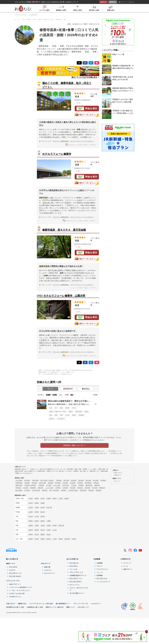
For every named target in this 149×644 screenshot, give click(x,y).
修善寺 (71, 412)
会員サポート (128, 569)
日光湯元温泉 (36, 490)
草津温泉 (103, 480)
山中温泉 (49, 485)
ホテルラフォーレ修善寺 (57, 154)
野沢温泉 (58, 483)
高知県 (49, 534)
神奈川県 (49, 507)
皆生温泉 (73, 488)
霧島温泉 (102, 488)
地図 (78, 103)
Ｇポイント (117, 481)
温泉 (51, 415)
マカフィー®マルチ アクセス (79, 589)
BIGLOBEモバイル (15, 573)
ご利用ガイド (118, 475)
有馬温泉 (18, 488)
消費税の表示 (22, 604)
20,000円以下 (61, 419)
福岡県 (31, 539)
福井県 (43, 516)
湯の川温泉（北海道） (47, 480)
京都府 (37, 525)
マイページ (123, 2)
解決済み (86, 389)
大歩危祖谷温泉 (73, 490)
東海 (61, 408)
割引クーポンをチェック (87, 115)
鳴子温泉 (66, 480)
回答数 (55, 395)
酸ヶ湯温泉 (19, 490)
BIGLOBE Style (102, 578)
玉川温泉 (27, 490)
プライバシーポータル (81, 604)
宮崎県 (61, 539)
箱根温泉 (45, 490)
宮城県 (49, 498)
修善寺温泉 (79, 412)
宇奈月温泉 (66, 485)
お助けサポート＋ (15, 584)
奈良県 (55, 525)
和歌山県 (61, 525)
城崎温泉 (97, 485)
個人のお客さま (12, 559)
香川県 (37, 534)
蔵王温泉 (88, 480)
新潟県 (43, 512)
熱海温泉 (91, 490)
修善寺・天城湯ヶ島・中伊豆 (58, 412)
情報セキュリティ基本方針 (55, 607)
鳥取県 (31, 530)
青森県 (37, 498)
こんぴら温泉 (49, 488)
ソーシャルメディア (103, 582)
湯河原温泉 (88, 483)
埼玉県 (31, 507)
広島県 (49, 530)
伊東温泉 (96, 483)
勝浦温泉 (33, 488)
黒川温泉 (95, 488)
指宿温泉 (99, 490)
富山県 (31, 516)
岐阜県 (37, 521)
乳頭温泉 (59, 480)
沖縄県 (74, 539)
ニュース (100, 572)
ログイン (132, 2)
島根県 (37, 530)
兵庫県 (49, 525)
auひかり (12, 570)
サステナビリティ (103, 569)
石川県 (37, 516)
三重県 (49, 521)
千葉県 (37, 507)
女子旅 (67, 415)
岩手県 (43, 498)
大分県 (55, 539)
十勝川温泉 (35, 480)
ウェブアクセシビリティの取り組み (41, 604)
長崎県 (43, 539)
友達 (51, 408)
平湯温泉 (81, 485)
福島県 (67, 498)
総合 (72, 395)
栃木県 (31, 503)
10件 (92, 96)
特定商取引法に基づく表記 (15, 607)
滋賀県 (31, 525)
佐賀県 (37, 539)
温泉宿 (74, 415)
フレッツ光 (73, 569)
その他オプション (15, 597)
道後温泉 (40, 488)
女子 (56, 408)
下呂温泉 (74, 485)
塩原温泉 (51, 483)
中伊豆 (74, 408)
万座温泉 (27, 483)
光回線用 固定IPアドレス (78, 575)
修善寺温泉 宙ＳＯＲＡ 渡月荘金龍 (64, 230)
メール (126, 566)
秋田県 (55, 498)
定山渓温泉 (19, 480)
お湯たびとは (118, 473)
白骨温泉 (65, 483)
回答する (103, 2)
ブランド (100, 566)
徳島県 (31, 534)
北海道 (31, 498)
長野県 (37, 512)
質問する (113, 2)
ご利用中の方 (125, 559)
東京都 (43, 507)
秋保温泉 (74, 480)
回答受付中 (68, 389)
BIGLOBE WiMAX (15, 576)
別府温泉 (87, 488)
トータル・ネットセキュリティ (20, 590)
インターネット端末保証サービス (20, 587)
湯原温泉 (80, 488)
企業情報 (97, 559)
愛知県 (43, 521)
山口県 (55, 530)
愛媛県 (43, 534)
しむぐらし (48, 570)
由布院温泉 (83, 490)
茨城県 (43, 503)
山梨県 (31, 512)
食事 (61, 415)
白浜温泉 (26, 488)
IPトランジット (75, 585)
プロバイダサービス (76, 572)
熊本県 (49, 539)
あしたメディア (49, 573)
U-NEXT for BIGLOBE (17, 593)
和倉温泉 (41, 485)
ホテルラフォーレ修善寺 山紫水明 (64, 296)
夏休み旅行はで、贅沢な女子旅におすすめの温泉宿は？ (74, 141)
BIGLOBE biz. (74, 563)
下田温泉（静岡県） (31, 485)
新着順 (48, 395)
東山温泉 (81, 480)
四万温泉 (34, 483)
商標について (71, 607)
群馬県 (37, 503)
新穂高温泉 (89, 485)
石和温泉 (80, 483)
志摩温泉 (63, 490)
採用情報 (100, 575)
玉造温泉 (65, 488)
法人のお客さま (72, 559)
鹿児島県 (67, 539)
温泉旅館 (81, 415)
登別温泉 (27, 480)
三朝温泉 (58, 488)
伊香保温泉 (19, 483)
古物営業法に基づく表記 (35, 607)
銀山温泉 (96, 480)
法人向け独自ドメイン (77, 593)
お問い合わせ (11, 604)
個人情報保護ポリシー (63, 604)
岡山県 (43, 530)
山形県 (61, 498)
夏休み (87, 412)
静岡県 (67, 408)
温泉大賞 (47, 567)
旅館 (56, 415)
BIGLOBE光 (13, 567)
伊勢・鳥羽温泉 (54, 490)
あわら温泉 (57, 485)
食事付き (52, 419)
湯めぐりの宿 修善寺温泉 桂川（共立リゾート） (67, 85)
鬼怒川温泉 (42, 483)
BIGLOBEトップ (83, 607)
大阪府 (43, 525)
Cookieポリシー (96, 604)
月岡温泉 (73, 483)
